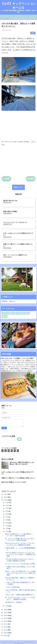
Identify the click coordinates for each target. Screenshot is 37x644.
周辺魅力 (12, 313)
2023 (6, 500)
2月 (7, 531)
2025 (6, 494)
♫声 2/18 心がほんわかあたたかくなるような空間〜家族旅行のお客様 (20, 560)
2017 (6, 624)
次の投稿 (6, 179)
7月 (7, 517)
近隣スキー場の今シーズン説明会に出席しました (18, 478)
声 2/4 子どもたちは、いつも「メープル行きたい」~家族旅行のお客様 (20, 598)
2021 (6, 612)
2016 (6, 627)
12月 (7, 503)
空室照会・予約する (8, 301)
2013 (6, 636)
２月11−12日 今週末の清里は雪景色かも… (20, 595)
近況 (33, 33)
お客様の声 (5, 313)
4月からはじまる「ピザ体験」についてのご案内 (17, 358)
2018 (6, 621)
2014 (6, 633)
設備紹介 (23, 313)
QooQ (22, 643)
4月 (7, 526)
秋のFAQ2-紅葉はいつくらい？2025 (14, 482)
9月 (7, 511)
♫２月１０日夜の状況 (12, 587)
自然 (18, 313)
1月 (7, 606)
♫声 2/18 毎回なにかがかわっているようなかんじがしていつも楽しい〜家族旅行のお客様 (20, 554)
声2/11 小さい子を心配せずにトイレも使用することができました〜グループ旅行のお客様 (20, 573)
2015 (6, 630)
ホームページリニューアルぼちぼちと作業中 (20, 564)
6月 (7, 520)
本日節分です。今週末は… (14, 602)
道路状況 (4, 317)
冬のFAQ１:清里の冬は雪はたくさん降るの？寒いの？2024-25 (22, 463)
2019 (6, 618)
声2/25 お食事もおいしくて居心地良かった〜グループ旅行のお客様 (19, 535)
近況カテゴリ (19, 187)
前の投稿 (31, 179)
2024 (6, 497)
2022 (6, 610)
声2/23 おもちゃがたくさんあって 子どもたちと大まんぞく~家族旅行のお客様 (20, 544)
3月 (7, 529)
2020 (6, 615)
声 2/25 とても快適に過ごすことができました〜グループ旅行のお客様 (20, 540)
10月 (7, 508)
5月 (7, 523)
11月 (7, 505)
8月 (7, 514)
